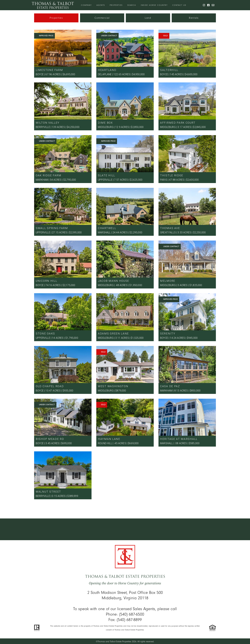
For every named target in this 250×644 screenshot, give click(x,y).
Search (132, 5)
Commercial (102, 18)
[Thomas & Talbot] (53, 5)
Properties (116, 5)
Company (86, 5)
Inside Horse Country (154, 5)
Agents (101, 5)
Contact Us (179, 5)
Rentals (194, 18)
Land (148, 18)
